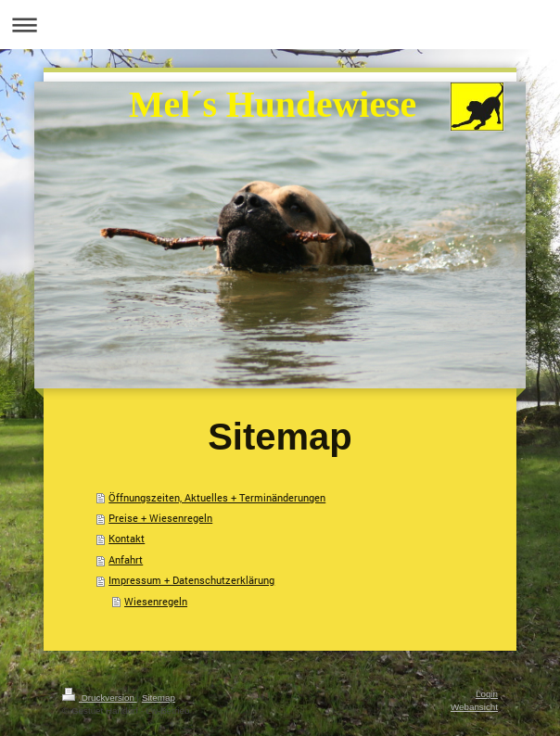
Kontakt (127, 538)
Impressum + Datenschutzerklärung (191, 580)
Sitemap (159, 698)
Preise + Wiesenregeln (160, 518)
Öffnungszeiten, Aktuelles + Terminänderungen (217, 497)
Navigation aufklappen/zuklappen (280, 25)
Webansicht (474, 707)
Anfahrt (126, 559)
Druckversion (100, 698)
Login (487, 694)
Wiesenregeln (156, 601)
